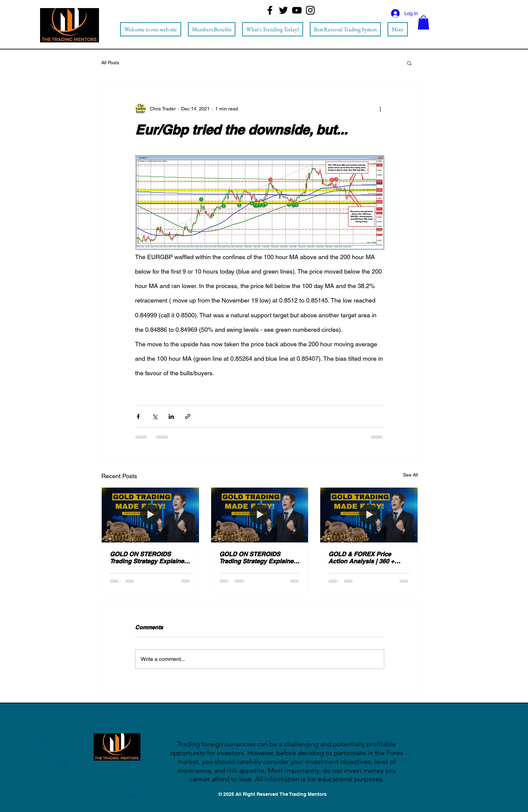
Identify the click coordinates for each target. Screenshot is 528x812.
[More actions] (380, 109)
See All (410, 475)
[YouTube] (297, 10)
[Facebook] (270, 10)
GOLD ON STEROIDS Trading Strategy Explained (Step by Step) (149, 558)
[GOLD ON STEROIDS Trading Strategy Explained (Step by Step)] (150, 515)
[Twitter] (283, 10)
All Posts (110, 63)
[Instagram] (310, 10)
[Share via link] (188, 416)
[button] (423, 23)
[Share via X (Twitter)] (155, 416)
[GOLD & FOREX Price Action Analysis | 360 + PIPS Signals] (369, 515)
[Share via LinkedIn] (171, 416)
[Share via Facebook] (138, 416)
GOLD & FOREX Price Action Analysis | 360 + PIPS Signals (361, 558)
